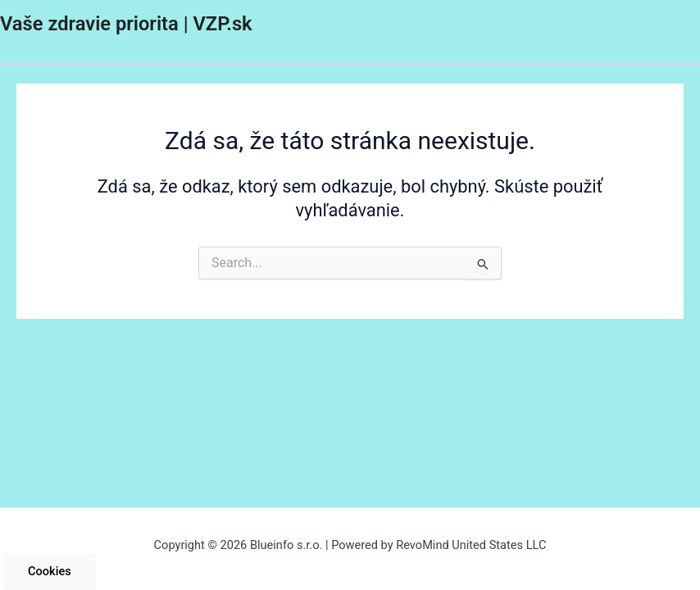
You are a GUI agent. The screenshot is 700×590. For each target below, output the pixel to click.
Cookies (50, 571)
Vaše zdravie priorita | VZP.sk (126, 24)
